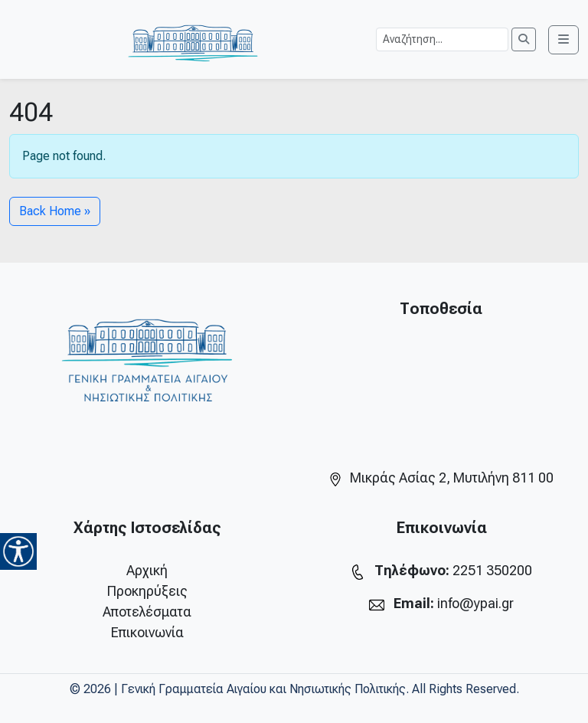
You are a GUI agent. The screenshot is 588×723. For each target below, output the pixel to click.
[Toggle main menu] (563, 40)
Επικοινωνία (147, 632)
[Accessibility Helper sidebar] (18, 551)
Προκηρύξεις (147, 591)
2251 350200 (492, 570)
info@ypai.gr (475, 603)
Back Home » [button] (55, 211)
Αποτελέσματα (147, 612)
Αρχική (147, 570)
